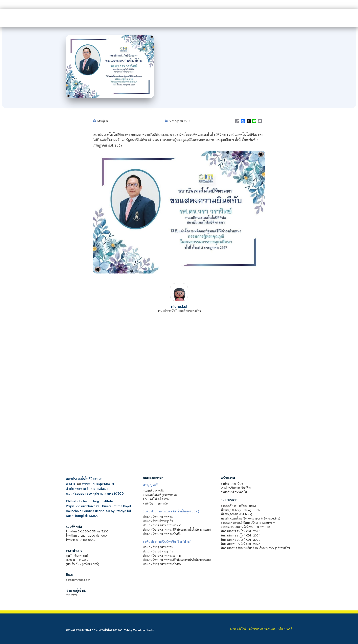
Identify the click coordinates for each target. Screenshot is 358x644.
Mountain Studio (143, 630)
